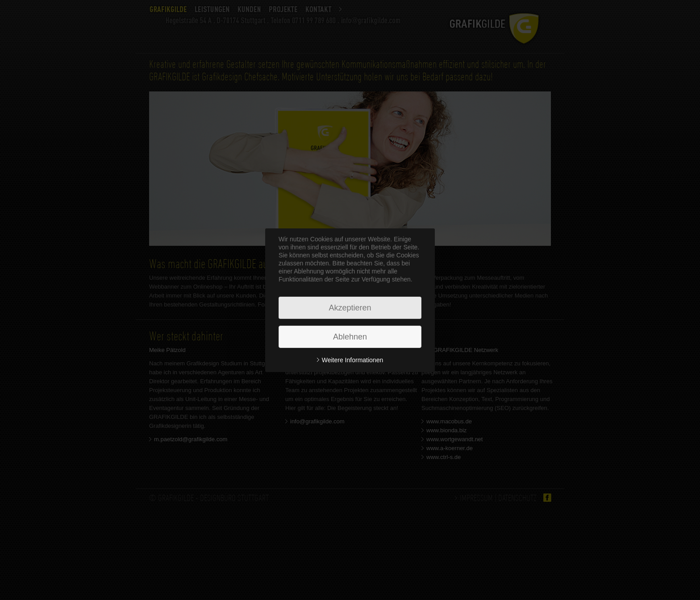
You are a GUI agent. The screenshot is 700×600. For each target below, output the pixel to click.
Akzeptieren (350, 308)
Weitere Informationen (352, 360)
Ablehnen (350, 337)
